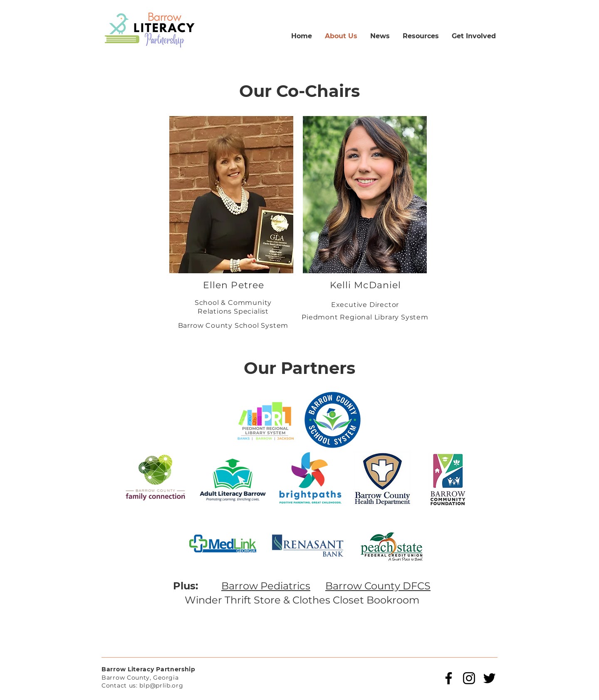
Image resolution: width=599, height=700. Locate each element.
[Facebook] (449, 678)
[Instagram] (469, 678)
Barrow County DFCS (378, 586)
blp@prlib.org (161, 685)
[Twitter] (489, 678)
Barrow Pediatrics (266, 586)
